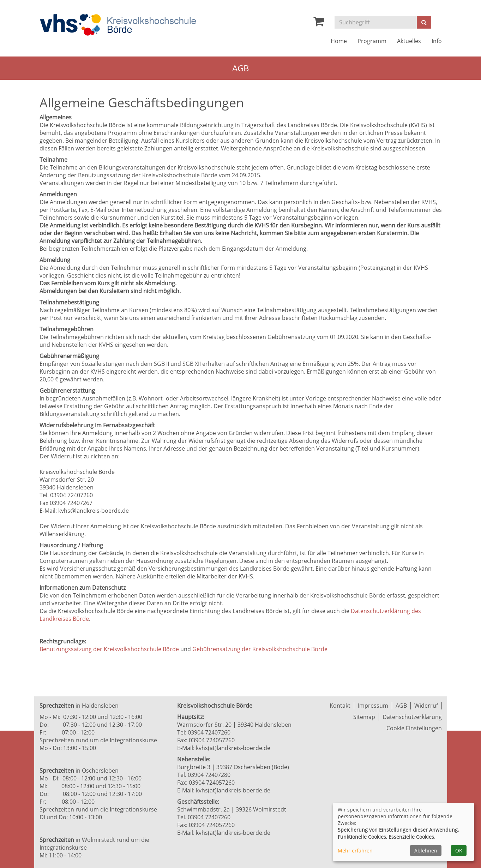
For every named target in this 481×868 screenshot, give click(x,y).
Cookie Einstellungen (414, 728)
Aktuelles (409, 41)
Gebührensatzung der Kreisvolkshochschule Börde (260, 649)
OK (459, 851)
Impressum (373, 706)
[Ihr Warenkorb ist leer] (319, 23)
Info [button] (437, 41)
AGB (401, 706)
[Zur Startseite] (118, 25)
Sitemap (364, 717)
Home (339, 41)
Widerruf (426, 706)
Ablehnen (426, 851)
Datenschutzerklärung (412, 717)
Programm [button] (372, 41)
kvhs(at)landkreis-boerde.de (233, 748)
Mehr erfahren (355, 851)
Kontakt (340, 706)
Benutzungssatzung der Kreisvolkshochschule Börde (109, 649)
